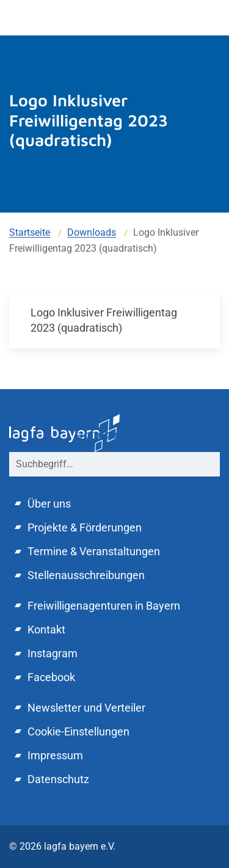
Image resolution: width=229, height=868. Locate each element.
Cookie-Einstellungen (78, 731)
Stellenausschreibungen (86, 575)
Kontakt (46, 629)
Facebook (51, 677)
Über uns (49, 504)
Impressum (55, 755)
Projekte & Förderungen (85, 527)
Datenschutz (58, 779)
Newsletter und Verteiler (86, 708)
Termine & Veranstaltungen (94, 551)
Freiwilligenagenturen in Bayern (104, 606)
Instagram (53, 653)
